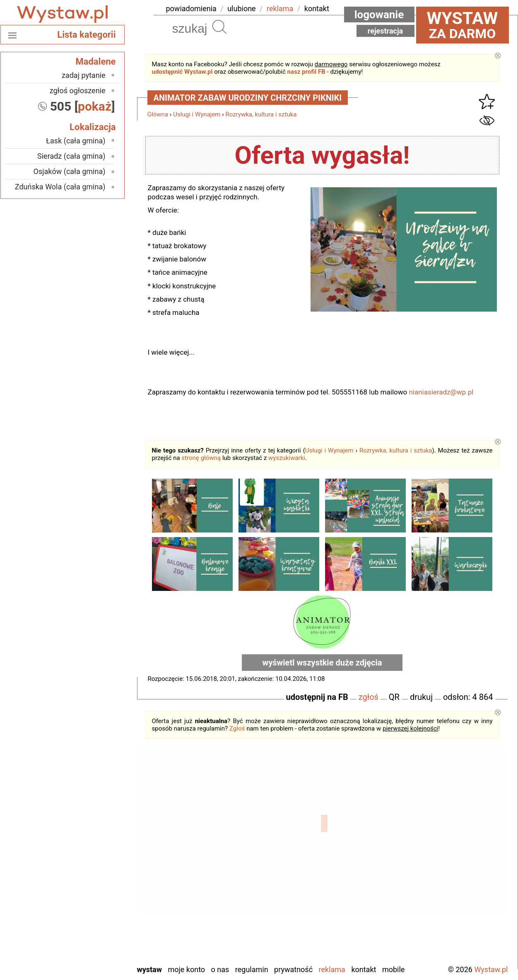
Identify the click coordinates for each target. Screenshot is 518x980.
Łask (98, 823)
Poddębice (89, 890)
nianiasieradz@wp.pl (441, 392)
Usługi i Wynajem (197, 114)
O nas (220, 969)
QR (394, 697)
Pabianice (91, 868)
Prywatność (293, 969)
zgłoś (369, 697)
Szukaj (219, 27)
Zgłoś (237, 728)
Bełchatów (90, 812)
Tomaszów (89, 913)
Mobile (393, 969)
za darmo (463, 25)
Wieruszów (89, 946)
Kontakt (364, 969)
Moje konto (186, 969)
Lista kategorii (86, 35)
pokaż (95, 106)
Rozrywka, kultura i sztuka (261, 114)
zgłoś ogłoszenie (78, 91)
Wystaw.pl (491, 969)
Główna (158, 114)
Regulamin (252, 969)
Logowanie (379, 15)
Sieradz (94, 901)
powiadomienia (191, 8)
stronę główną (201, 458)
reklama (280, 8)
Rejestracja (385, 31)
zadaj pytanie (84, 75)
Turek (97, 924)
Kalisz (96, 846)
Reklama (332, 969)
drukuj (421, 697)
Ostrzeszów (88, 857)
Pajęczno (91, 879)
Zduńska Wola (84, 957)
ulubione (241, 8)
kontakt (317, 8)
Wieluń (95, 935)
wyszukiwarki (287, 458)
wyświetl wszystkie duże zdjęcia (322, 663)
